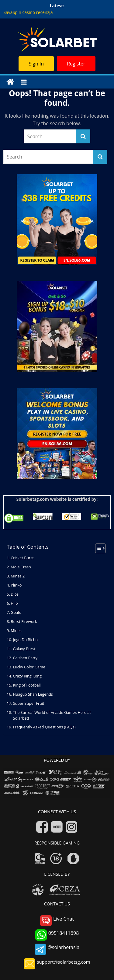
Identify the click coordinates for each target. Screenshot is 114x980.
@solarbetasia (57, 949)
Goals (16, 612)
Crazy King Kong (27, 676)
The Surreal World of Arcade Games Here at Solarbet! (52, 715)
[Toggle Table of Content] (97, 548)
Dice (14, 594)
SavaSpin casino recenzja (28, 12)
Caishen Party (25, 658)
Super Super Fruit (29, 703)
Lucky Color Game (29, 667)
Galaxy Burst (25, 649)
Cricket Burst (22, 558)
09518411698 (57, 935)
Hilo (14, 603)
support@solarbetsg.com (57, 964)
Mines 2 (18, 576)
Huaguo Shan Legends (33, 694)
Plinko (16, 585)
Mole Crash (21, 567)
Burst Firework (24, 622)
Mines (16, 631)
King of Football (27, 685)
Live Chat (57, 921)
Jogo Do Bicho (25, 640)
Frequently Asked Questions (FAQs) (44, 727)
